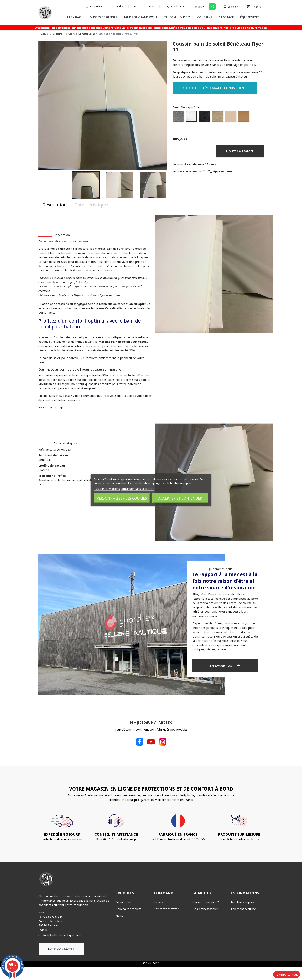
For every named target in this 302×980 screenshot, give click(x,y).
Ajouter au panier (240, 151)
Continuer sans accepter (137, 488)
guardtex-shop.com (153, 28)
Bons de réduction (166, 929)
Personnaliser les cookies (122, 498)
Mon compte (163, 915)
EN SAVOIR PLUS (225, 665)
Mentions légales (243, 902)
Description (55, 205)
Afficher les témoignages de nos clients (215, 88)
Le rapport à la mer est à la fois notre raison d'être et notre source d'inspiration (225, 581)
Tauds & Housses (127, 955)
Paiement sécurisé (166, 909)
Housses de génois (128, 942)
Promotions (123, 902)
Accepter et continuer (180, 498)
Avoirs (158, 935)
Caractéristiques (92, 205)
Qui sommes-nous (220, 569)
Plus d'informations (107, 488)
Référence (45, 449)
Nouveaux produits (128, 909)
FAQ (140, 6)
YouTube (151, 742)
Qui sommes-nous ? (206, 902)
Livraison (160, 902)
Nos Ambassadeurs (206, 909)
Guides (124, 6)
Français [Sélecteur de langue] (199, 7)
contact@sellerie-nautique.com (59, 935)
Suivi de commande (167, 922)
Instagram (163, 742)
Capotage (122, 929)
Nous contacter (61, 949)
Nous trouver (201, 915)
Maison (120, 915)
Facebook (139, 742)
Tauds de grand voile (130, 962)
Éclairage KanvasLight (130, 922)
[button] (86, 185)
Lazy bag (121, 949)
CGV (234, 915)
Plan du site (239, 944)
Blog (154, 6)
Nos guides (200, 922)
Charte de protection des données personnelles (245, 926)
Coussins (121, 935)
